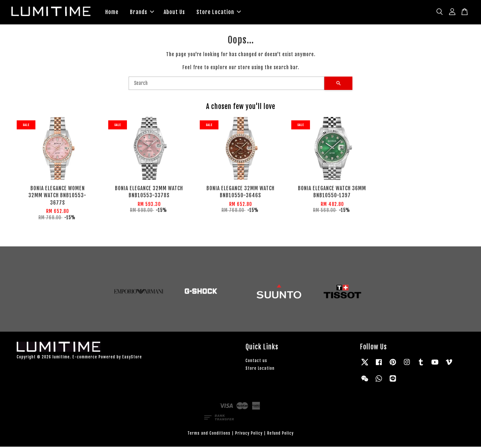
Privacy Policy (249, 434)
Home (112, 13)
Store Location (219, 13)
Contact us (256, 362)
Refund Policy (280, 434)
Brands (142, 13)
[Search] (226, 85)
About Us (174, 13)
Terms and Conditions (209, 434)
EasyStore (132, 359)
